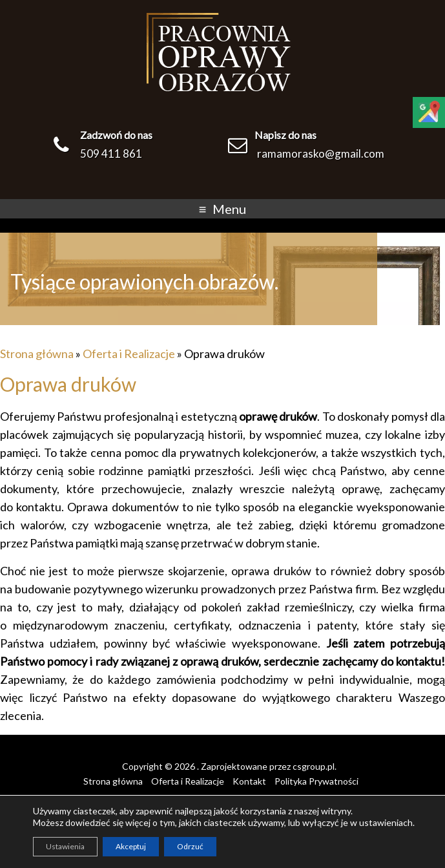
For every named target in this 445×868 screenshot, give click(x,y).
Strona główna (37, 354)
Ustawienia (65, 846)
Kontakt (249, 781)
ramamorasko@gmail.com (321, 153)
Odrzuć (190, 846)
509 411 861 (111, 153)
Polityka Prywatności (316, 781)
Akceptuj (131, 846)
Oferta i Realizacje (129, 354)
